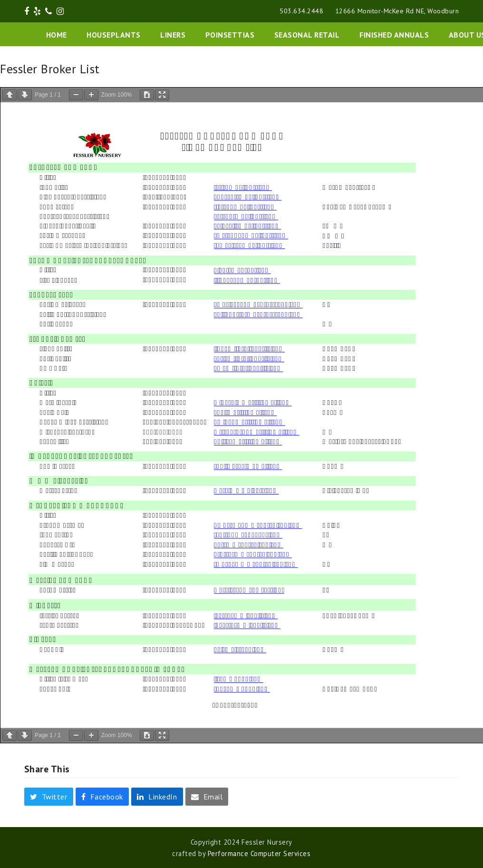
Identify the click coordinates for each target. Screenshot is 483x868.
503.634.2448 (301, 11)
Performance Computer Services (259, 853)
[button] (49, 797)
